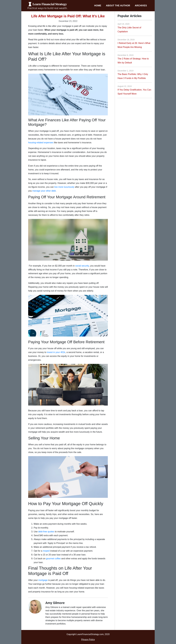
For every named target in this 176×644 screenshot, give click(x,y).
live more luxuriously (64, 187)
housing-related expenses (41, 143)
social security (82, 266)
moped (46, 551)
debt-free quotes (46, 532)
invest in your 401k (56, 352)
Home (98, 6)
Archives (141, 6)
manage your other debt (44, 191)
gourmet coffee (53, 559)
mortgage (43, 580)
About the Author (118, 6)
